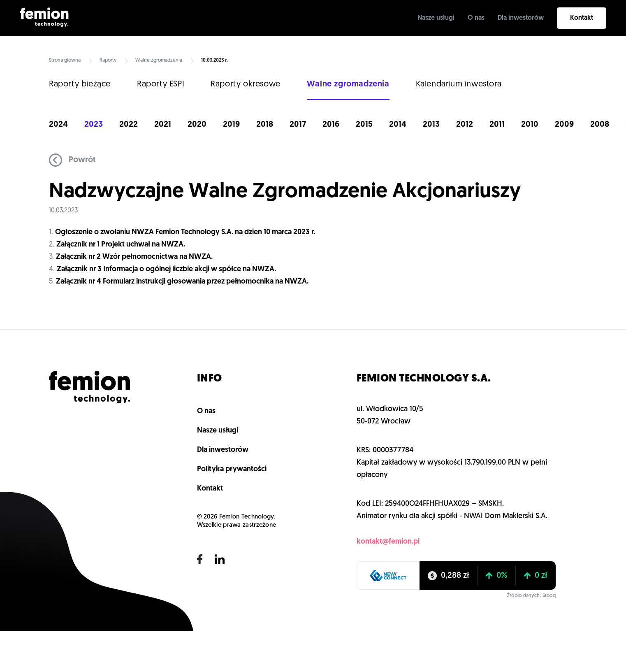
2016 (331, 125)
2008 (600, 125)
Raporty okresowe (246, 84)
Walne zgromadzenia (159, 60)
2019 (231, 125)
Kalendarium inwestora (459, 84)
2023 (94, 125)
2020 (197, 125)
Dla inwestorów (521, 18)
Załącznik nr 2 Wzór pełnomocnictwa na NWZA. (134, 257)
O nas (476, 18)
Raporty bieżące (80, 84)
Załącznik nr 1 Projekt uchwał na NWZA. (121, 245)
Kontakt (582, 18)
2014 (398, 125)
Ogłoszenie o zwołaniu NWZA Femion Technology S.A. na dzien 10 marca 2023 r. (186, 232)
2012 (465, 125)
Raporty (108, 60)
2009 (564, 125)
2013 (431, 125)
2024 (58, 125)
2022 (129, 125)
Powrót (72, 160)
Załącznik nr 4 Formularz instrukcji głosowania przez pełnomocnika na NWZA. (182, 282)
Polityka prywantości (232, 469)
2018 (265, 125)
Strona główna (65, 60)
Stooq (549, 596)
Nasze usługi (436, 18)
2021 (163, 125)
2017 (298, 125)
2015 (364, 125)
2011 (497, 125)
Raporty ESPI (161, 84)
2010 (530, 125)
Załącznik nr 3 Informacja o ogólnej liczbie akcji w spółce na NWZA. (166, 269)
